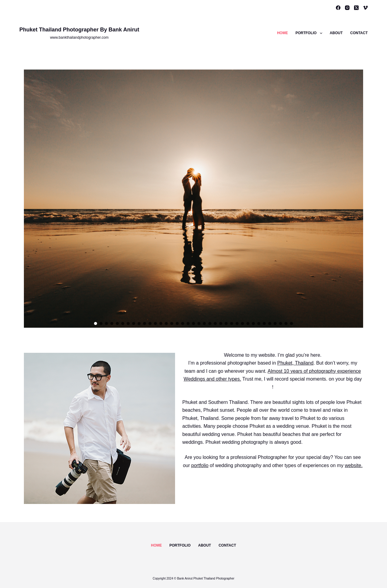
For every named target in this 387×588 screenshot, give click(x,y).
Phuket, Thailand (295, 363)
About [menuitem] (336, 33)
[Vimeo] (365, 8)
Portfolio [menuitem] (310, 33)
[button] (96, 323)
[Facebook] (338, 8)
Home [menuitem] (282, 33)
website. (354, 465)
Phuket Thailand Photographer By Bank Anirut (79, 30)
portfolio (200, 465)
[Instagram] (347, 8)
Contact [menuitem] (359, 33)
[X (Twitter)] (356, 8)
